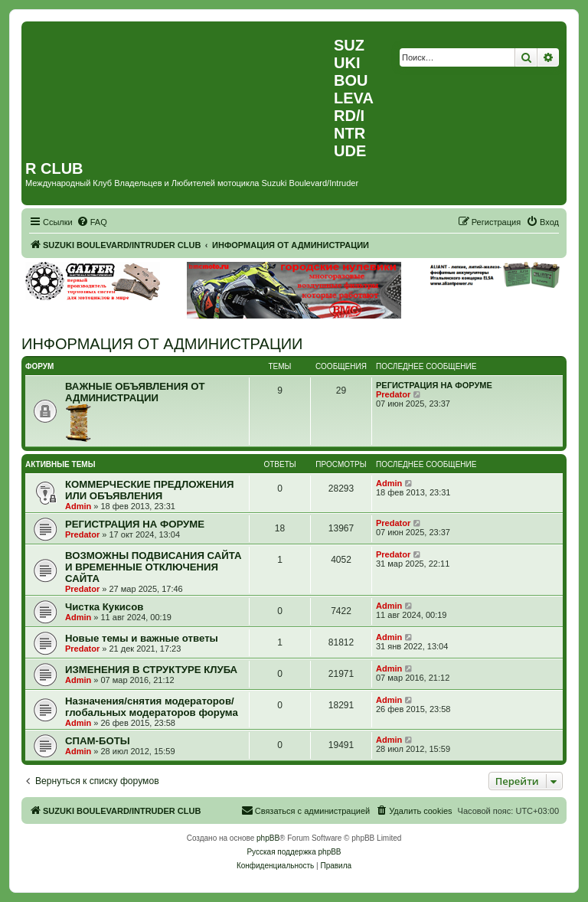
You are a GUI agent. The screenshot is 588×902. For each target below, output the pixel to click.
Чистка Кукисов (104, 607)
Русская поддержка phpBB (294, 852)
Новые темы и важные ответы (142, 638)
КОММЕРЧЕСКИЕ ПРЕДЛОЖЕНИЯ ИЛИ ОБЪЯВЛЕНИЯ (149, 490)
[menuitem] (92, 222)
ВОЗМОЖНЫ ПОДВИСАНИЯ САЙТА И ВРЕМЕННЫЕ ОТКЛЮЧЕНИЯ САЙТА (154, 567)
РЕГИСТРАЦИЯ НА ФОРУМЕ (434, 385)
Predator (393, 394)
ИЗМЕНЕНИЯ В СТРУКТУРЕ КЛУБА (151, 670)
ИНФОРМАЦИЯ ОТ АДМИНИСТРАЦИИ (162, 344)
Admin (78, 506)
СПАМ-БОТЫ (98, 741)
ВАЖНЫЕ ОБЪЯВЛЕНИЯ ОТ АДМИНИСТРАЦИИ (135, 392)
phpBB (268, 838)
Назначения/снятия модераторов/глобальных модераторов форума (152, 707)
